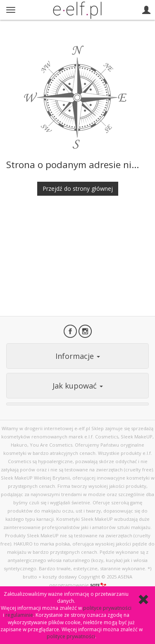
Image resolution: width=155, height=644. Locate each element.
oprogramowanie (78, 585)
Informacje (78, 356)
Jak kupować (78, 386)
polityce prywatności (107, 608)
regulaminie (19, 615)
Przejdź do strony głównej (78, 189)
